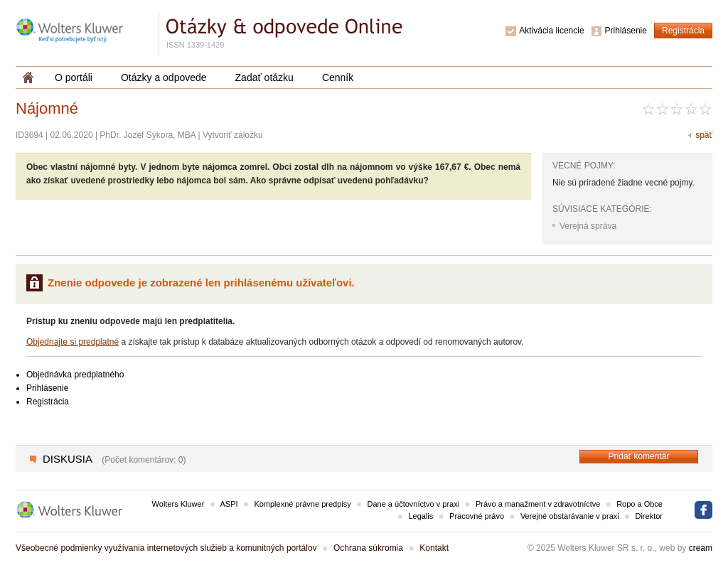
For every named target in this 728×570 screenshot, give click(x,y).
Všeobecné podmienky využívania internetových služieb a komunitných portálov (166, 548)
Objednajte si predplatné (73, 342)
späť (704, 135)
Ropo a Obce (639, 504)
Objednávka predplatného (75, 375)
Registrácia (683, 31)
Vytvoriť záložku (233, 135)
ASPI (229, 504)
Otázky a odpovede (164, 77)
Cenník (338, 77)
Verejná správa (588, 226)
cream (701, 548)
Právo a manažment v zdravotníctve (538, 504)
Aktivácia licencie (551, 31)
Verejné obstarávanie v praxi (570, 516)
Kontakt (434, 548)
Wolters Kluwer (178, 504)
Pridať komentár (639, 456)
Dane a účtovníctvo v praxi (414, 504)
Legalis (421, 516)
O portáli (74, 77)
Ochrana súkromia (368, 548)
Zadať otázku (264, 77)
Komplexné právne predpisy (302, 504)
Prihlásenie (626, 31)
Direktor (649, 516)
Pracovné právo (477, 516)
